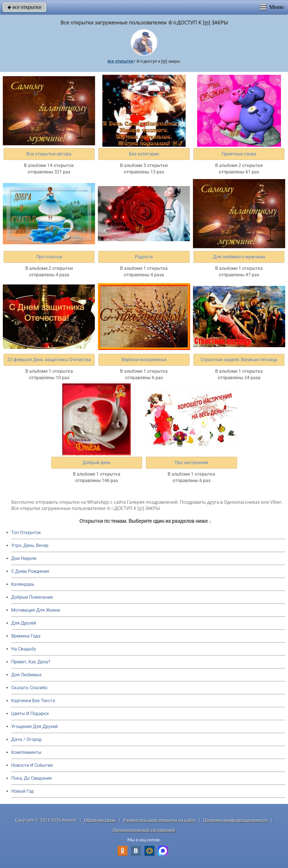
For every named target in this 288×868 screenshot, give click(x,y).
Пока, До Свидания (31, 778)
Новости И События (32, 765)
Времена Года (26, 636)
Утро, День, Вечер (30, 545)
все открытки (24, 7)
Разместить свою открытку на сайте (159, 820)
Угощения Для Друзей (34, 726)
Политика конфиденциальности (236, 820)
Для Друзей (24, 623)
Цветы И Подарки (30, 714)
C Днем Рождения (30, 571)
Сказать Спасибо (29, 688)
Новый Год (22, 791)
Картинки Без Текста (33, 701)
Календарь (23, 584)
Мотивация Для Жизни (36, 610)
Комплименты (26, 752)
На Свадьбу (24, 649)
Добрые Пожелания (32, 597)
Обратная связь (100, 820)
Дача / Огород (26, 739)
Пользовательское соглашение (144, 830)
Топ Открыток (26, 533)
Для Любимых (26, 675)
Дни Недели (24, 558)
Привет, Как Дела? (31, 662)
